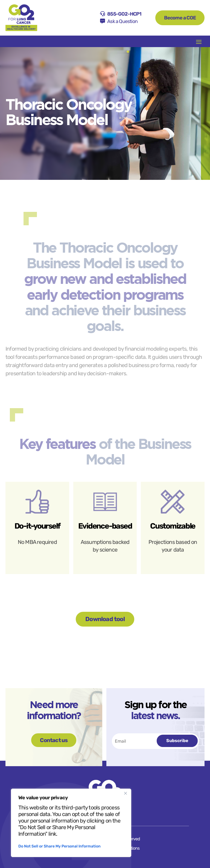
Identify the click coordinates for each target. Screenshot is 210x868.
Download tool (105, 619)
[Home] (21, 18)
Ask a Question (122, 21)
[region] (71, 823)
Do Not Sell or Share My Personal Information (59, 846)
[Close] (126, 793)
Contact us (54, 740)
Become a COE (180, 18)
